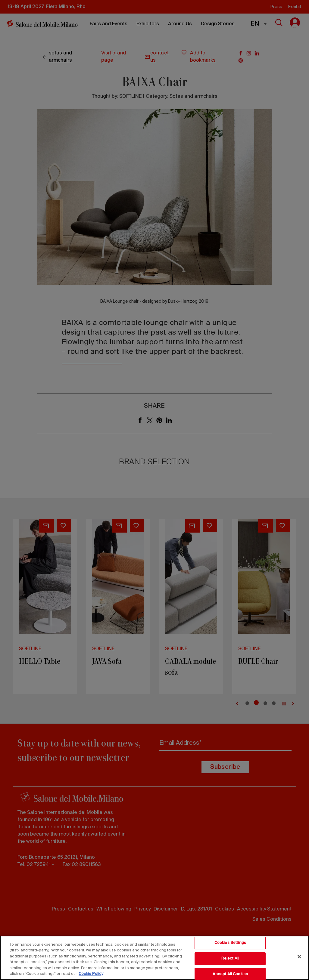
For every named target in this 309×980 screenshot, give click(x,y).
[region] (154, 958)
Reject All (230, 958)
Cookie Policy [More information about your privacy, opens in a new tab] (91, 974)
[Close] (299, 957)
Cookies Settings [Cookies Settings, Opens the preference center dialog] (230, 943)
